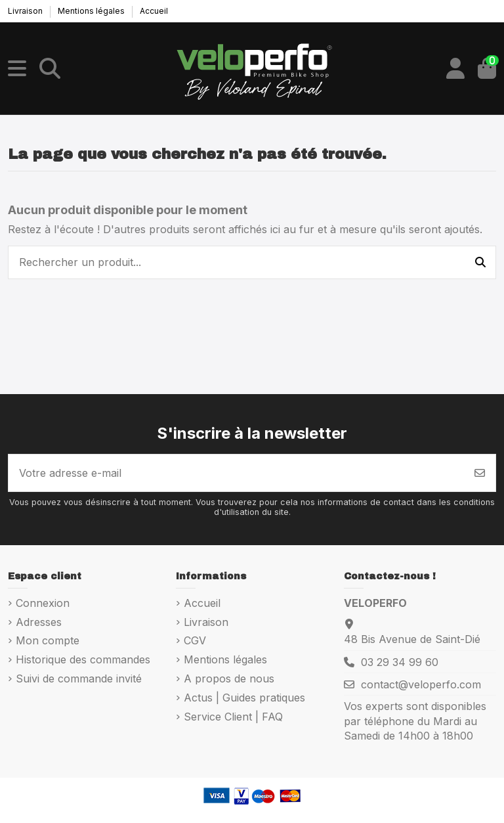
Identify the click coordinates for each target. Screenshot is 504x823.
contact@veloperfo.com (421, 684)
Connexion (43, 603)
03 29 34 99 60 (400, 662)
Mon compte (48, 640)
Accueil (154, 11)
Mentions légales (92, 11)
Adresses (39, 622)
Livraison (26, 11)
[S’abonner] (480, 473)
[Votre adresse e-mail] (237, 473)
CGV (195, 640)
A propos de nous (229, 678)
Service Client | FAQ (233, 717)
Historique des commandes (83, 659)
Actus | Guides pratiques (244, 698)
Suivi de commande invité (79, 678)
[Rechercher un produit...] (480, 263)
